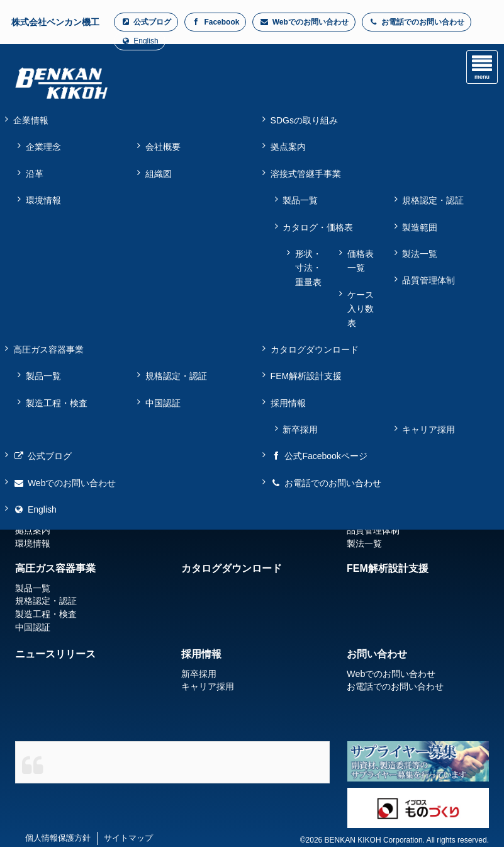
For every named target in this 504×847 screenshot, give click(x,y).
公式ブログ (146, 22)
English (140, 41)
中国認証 (163, 403)
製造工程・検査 (57, 403)
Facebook (215, 22)
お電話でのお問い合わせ (417, 22)
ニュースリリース (55, 654)
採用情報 (201, 654)
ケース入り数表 (361, 309)
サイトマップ (128, 838)
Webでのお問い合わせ (304, 22)
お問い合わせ (377, 654)
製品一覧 (300, 200)
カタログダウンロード (232, 568)
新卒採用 (300, 429)
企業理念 (43, 147)
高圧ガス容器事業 (55, 568)
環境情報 (43, 200)
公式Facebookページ (319, 456)
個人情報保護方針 (58, 838)
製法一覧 (420, 254)
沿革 (35, 174)
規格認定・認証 (433, 200)
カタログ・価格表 (318, 227)
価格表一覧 (361, 261)
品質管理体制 (428, 280)
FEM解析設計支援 (388, 568)
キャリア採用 (428, 429)
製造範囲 (420, 227)
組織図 (159, 174)
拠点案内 (33, 530)
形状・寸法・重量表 (308, 268)
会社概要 (163, 147)
